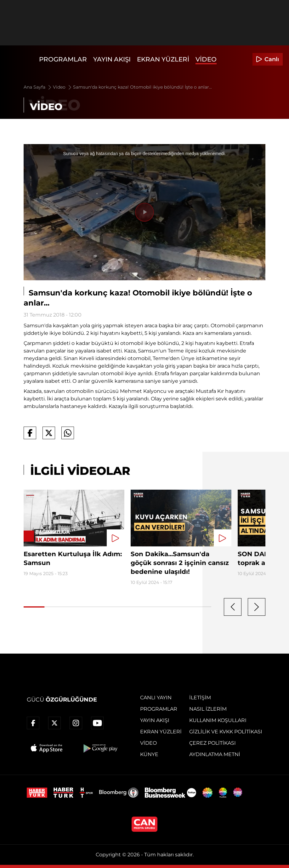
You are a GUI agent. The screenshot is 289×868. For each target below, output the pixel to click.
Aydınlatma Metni (215, 754)
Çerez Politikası (212, 743)
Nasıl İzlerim (208, 709)
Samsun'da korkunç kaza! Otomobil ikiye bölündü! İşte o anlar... (142, 87)
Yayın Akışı (112, 59)
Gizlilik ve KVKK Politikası (226, 732)
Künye (149, 754)
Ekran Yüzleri (163, 59)
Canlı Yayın (156, 698)
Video (206, 59)
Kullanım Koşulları (218, 720)
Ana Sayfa (38, 87)
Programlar (63, 59)
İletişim (200, 698)
